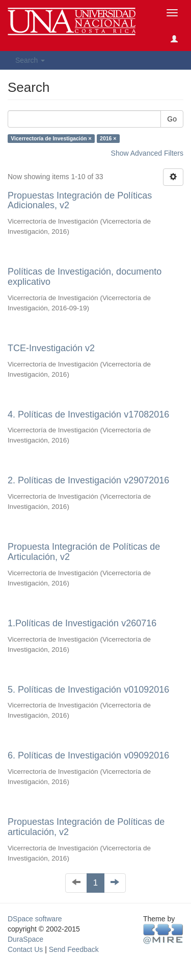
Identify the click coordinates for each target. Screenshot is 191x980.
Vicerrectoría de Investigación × (51, 138)
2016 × (108, 138)
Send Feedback (74, 949)
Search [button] (30, 60)
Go (172, 119)
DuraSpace (25, 939)
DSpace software (35, 919)
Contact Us (25, 949)
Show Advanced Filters (147, 153)
